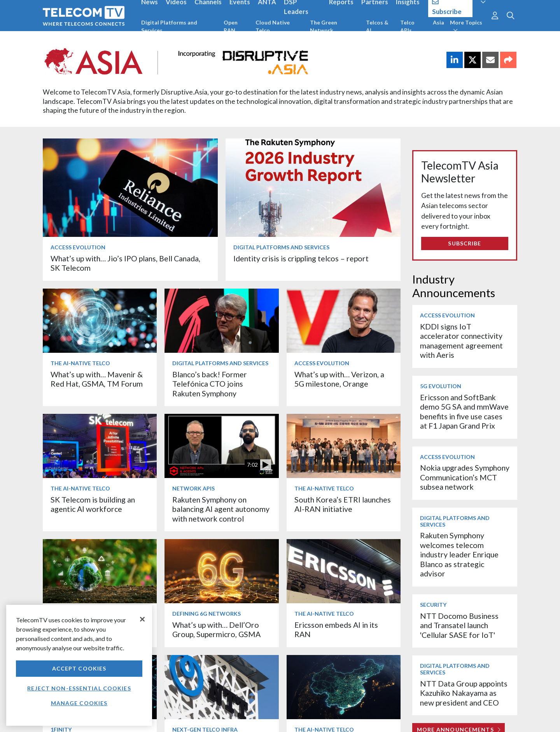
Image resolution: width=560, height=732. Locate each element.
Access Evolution (78, 247)
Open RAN (231, 26)
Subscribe (465, 243)
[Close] (142, 619)
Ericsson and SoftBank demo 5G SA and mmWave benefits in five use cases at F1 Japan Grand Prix (464, 412)
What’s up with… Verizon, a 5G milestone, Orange (339, 379)
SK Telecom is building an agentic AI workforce (93, 504)
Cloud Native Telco (273, 26)
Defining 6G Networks (206, 614)
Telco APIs (407, 26)
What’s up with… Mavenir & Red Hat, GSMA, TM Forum (97, 379)
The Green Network (324, 26)
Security (433, 605)
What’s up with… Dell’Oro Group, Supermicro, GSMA (216, 630)
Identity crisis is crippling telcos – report (301, 258)
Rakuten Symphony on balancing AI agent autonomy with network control (221, 509)
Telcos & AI (377, 26)
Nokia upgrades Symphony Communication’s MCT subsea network (465, 477)
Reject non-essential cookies (79, 688)
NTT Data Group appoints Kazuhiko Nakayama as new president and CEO (464, 693)
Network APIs (193, 488)
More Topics (466, 26)
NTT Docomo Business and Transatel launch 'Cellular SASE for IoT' (459, 625)
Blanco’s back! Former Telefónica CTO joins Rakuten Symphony (210, 384)
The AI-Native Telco (80, 363)
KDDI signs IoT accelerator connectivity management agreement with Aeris (461, 341)
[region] (79, 665)
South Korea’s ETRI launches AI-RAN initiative (343, 504)
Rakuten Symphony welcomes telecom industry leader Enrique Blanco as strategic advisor (459, 554)
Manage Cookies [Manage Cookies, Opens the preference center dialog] (79, 703)
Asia (438, 22)
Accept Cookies (79, 668)
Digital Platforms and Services (169, 26)
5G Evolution (441, 386)
